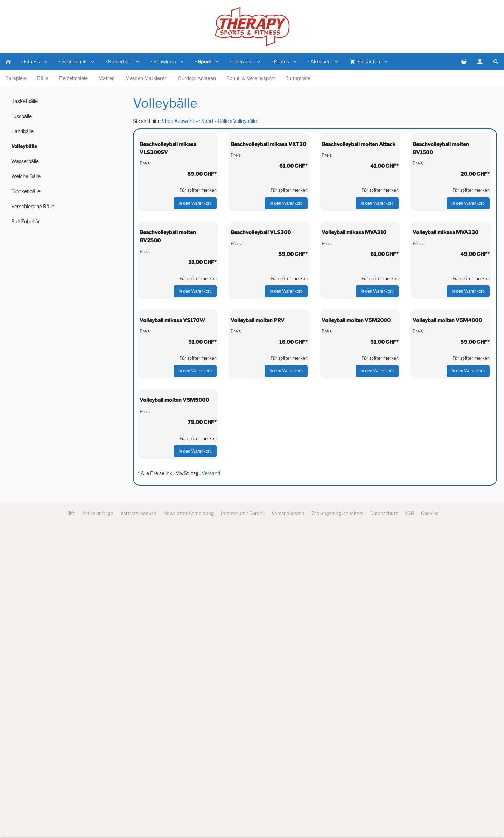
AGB (409, 821)
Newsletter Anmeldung (189, 821)
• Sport (206, 121)
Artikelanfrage (98, 821)
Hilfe (71, 821)
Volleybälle (245, 121)
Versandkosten (288, 821)
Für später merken (198, 267)
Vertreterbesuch (138, 821)
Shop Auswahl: (178, 121)
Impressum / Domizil (243, 821)
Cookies (430, 821)
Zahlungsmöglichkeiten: (337, 821)
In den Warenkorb (195, 280)
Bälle (223, 121)
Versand (211, 781)
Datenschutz (384, 821)
